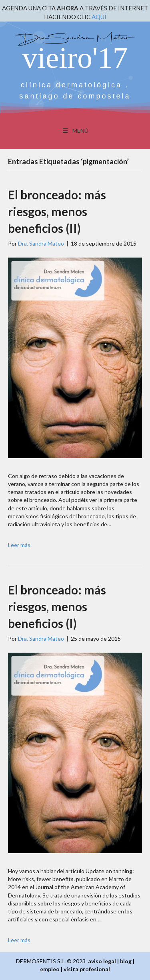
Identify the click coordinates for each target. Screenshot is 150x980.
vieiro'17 (75, 58)
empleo (50, 969)
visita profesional (87, 969)
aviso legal (102, 961)
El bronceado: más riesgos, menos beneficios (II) (57, 211)
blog (126, 961)
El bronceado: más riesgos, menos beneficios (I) (57, 606)
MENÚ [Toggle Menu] (75, 131)
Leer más (19, 545)
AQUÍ (99, 17)
